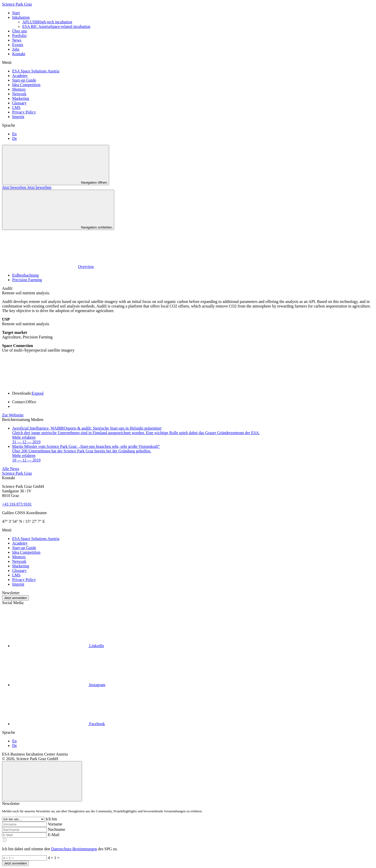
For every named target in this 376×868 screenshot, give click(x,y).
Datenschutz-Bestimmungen (74, 849)
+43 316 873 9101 (17, 504)
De (15, 138)
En (14, 134)
